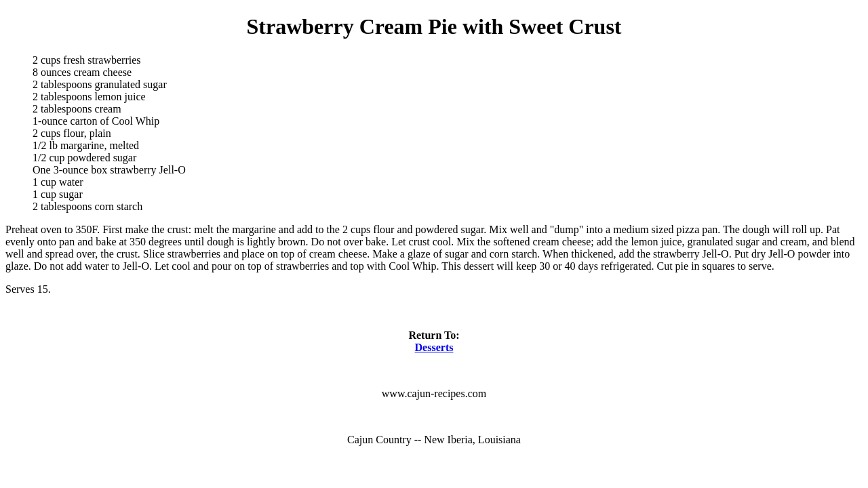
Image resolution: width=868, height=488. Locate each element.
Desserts (434, 347)
